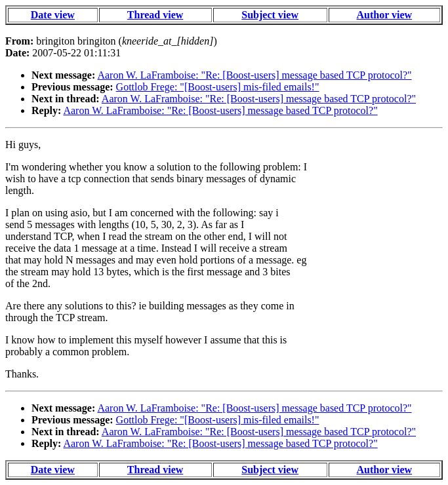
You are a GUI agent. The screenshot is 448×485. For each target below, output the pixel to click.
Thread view (155, 15)
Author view (385, 15)
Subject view (270, 15)
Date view (53, 15)
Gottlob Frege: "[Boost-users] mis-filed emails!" (218, 87)
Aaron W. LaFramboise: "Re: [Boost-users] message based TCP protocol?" (254, 75)
